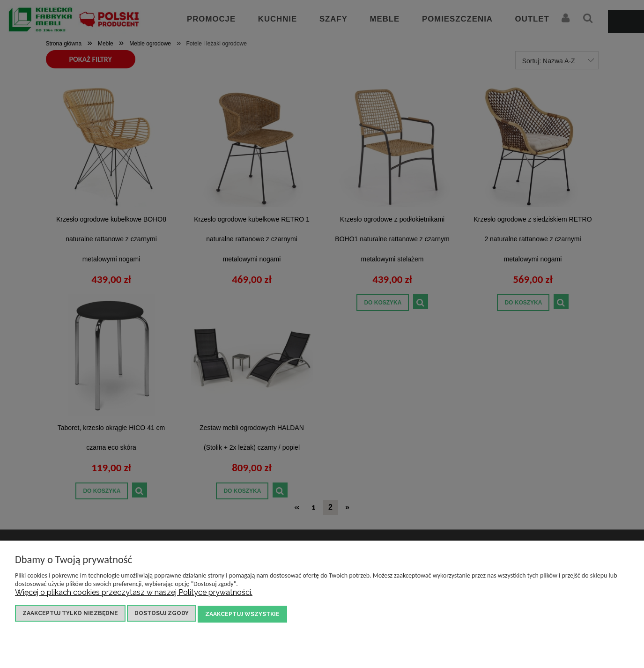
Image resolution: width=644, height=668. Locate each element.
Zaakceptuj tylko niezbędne (70, 615)
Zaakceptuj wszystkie (242, 615)
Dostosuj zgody (162, 615)
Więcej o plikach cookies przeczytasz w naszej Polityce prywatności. (134, 594)
